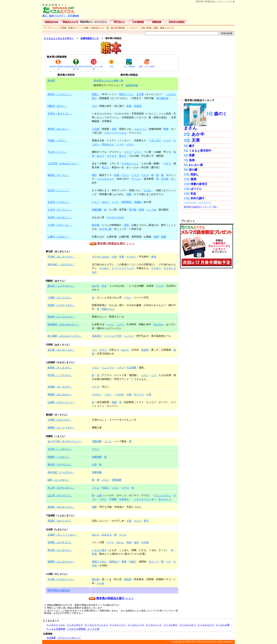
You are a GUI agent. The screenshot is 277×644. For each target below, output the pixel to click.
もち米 (101, 583)
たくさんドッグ (136, 625)
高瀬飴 (138, 202)
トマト (120, 144)
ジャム (96, 488)
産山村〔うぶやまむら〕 (61, 286)
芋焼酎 (113, 499)
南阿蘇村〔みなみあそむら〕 (64, 324)
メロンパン (140, 129)
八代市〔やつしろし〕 (60, 225)
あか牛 (96, 286)
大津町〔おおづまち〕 (60, 420)
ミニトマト (108, 368)
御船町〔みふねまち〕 (60, 394)
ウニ (94, 350)
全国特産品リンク (90, 38)
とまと (108, 394)
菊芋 (94, 175)
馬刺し (96, 94)
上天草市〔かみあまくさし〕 (64, 163)
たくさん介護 (223, 625)
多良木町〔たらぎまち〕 (61, 472)
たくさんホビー (75, 625)
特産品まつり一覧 (100, 28)
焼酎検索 (157, 22)
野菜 (94, 554)
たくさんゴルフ (188, 625)
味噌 (141, 210)
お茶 (114, 257)
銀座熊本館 (132, 85)
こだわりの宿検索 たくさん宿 (83, 629)
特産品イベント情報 (78, 28)
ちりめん (104, 268)
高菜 (129, 106)
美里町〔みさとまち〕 (60, 521)
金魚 (136, 542)
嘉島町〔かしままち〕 (60, 368)
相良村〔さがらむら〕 (60, 464)
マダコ (167, 163)
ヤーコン (136, 179)
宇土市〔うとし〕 (57, 152)
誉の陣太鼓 (162, 98)
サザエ (103, 350)
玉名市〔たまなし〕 (59, 202)
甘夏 (122, 257)
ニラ (154, 375)
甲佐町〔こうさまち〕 (60, 375)
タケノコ (154, 562)
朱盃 (193, 194)
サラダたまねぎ (115, 217)
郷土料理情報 (118, 28)
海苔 (114, 129)
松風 (117, 175)
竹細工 (105, 488)
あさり (101, 156)
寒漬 (154, 257)
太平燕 (140, 94)
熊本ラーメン (126, 94)
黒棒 (124, 562)
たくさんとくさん (56, 625)
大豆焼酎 (131, 368)
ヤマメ (96, 449)
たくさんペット (154, 625)
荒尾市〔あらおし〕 (59, 129)
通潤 (193, 179)
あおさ (125, 350)
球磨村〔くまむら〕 (59, 457)
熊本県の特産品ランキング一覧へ (201, 207)
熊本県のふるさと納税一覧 (108, 80)
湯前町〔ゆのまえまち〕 (61, 507)
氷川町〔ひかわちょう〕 (61, 579)
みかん (105, 202)
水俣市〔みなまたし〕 (60, 217)
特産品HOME (51, 22)
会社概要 (51, 638)
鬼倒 (192, 160)
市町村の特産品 (177, 22)
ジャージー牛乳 (113, 336)
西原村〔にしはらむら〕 (61, 317)
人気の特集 (146, 28)
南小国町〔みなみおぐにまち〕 (65, 336)
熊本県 (51, 80)
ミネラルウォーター (145, 499)
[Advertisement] (160, 11)
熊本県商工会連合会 (59, 590)
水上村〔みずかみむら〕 (61, 488)
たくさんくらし (118, 625)
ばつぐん (196, 189)
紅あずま (107, 535)
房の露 (193, 170)
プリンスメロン (162, 495)
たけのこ (97, 394)
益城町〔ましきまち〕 (60, 387)
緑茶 (126, 225)
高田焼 (128, 579)
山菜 (99, 495)
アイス (160, 286)
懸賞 (156, 28)
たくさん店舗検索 (56, 629)
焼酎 (129, 194)
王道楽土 (124, 499)
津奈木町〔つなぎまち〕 (61, 264)
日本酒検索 (138, 22)
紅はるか (159, 324)
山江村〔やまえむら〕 (60, 495)
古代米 (165, 179)
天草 (196, 140)
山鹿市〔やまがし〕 (59, 237)
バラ (169, 562)
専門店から (120, 22)
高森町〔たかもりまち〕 (61, 305)
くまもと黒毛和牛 (200, 151)
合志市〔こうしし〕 (59, 190)
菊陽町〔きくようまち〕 (61, 428)
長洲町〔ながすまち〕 (60, 542)
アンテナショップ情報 (55, 28)
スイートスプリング (123, 268)
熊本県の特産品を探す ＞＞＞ (112, 243)
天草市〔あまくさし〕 (60, 114)
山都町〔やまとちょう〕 (61, 402)
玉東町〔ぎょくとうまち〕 (62, 535)
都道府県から (86, 22)
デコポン (131, 257)
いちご (96, 202)
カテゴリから (101, 22)
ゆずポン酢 (105, 229)
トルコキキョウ (105, 179)
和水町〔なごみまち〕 (60, 550)
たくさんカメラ (206, 625)
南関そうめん (99, 562)
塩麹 (164, 237)
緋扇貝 (145, 350)
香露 (192, 155)
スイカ (145, 175)
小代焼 (96, 129)
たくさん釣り (171, 625)
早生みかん (108, 144)
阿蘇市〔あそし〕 (57, 106)
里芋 (146, 521)
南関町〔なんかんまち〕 (61, 562)
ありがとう (165, 499)
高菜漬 (138, 106)
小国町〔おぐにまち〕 (60, 298)
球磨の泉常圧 (199, 184)
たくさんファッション (96, 625)
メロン (130, 144)
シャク (167, 140)
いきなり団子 (99, 550)
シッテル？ (132, 28)
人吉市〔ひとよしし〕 (60, 210)
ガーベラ (139, 394)
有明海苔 (126, 202)
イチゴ (128, 152)
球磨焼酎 (97, 210)
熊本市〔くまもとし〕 (60, 94)
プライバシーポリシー (69, 638)
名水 (104, 286)
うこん (108, 441)
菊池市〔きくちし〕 (59, 175)
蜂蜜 (166, 129)
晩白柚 (96, 225)
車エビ (123, 156)
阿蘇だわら (108, 309)
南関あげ (114, 562)
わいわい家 (196, 165)
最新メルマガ (167, 28)
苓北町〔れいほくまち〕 (61, 350)
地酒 (156, 237)
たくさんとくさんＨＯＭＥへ (59, 38)
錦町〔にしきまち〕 (59, 480)
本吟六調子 (198, 198)
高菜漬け (97, 336)
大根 (129, 394)
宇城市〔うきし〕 (57, 140)
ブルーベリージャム (115, 133)
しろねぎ (119, 394)
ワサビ (103, 499)
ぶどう (120, 324)
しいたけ (129, 336)
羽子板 (133, 210)
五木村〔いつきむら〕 (60, 449)
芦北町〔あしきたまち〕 (61, 257)
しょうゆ (151, 210)
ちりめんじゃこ (130, 163)
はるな (148, 190)
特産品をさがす (71, 22)
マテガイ (112, 156)
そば (94, 106)
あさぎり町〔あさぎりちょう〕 (65, 441)
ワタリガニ (155, 140)
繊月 (192, 146)
